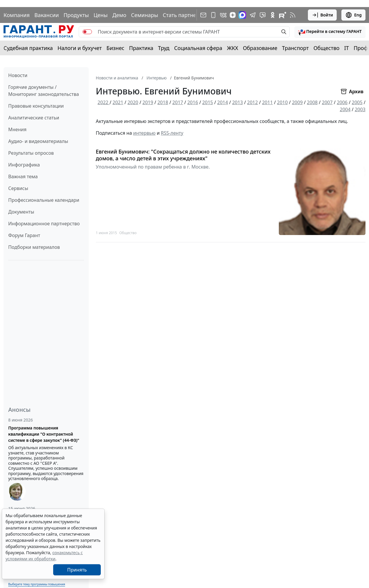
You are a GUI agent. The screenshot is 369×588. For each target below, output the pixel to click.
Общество (327, 48)
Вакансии (47, 15)
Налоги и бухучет (80, 48)
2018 (163, 102)
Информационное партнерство (44, 224)
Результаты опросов (31, 153)
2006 (342, 102)
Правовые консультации (36, 106)
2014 (223, 102)
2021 (118, 102)
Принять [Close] (77, 570)
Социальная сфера (198, 48)
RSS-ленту (172, 133)
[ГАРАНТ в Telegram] (253, 15)
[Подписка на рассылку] (203, 15)
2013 (238, 102)
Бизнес (115, 48)
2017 (178, 102)
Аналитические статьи (34, 118)
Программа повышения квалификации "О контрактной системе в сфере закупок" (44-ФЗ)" (44, 434)
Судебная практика (28, 48)
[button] (330, 32)
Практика (141, 48)
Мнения (17, 129)
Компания (17, 15)
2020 (133, 102)
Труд (164, 48)
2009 (297, 102)
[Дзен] (233, 15)
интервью (144, 133)
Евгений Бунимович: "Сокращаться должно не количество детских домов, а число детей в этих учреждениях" (183, 155)
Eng (353, 15)
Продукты (76, 15)
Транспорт (295, 48)
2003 (360, 109)
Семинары (145, 15)
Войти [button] (322, 15)
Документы (21, 212)
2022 (104, 102)
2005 (357, 102)
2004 (345, 109)
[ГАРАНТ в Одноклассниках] (273, 15)
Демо (119, 15)
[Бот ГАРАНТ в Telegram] (263, 15)
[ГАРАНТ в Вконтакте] (223, 15)
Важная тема (23, 176)
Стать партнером (185, 15)
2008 (312, 102)
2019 (148, 102)
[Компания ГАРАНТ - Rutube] (283, 15)
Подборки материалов (34, 247)
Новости (18, 75)
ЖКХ (233, 48)
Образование (260, 48)
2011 (267, 102)
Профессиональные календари (44, 200)
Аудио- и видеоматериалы (38, 141)
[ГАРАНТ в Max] (242, 15)
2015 (208, 102)
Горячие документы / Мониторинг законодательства (44, 91)
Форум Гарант (24, 235)
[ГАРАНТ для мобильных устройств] (213, 15)
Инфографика (24, 165)
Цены (100, 15)
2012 (253, 102)
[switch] (87, 32)
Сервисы (18, 188)
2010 (282, 102)
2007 (327, 102)
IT (347, 48)
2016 (193, 102)
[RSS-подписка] (293, 15)
